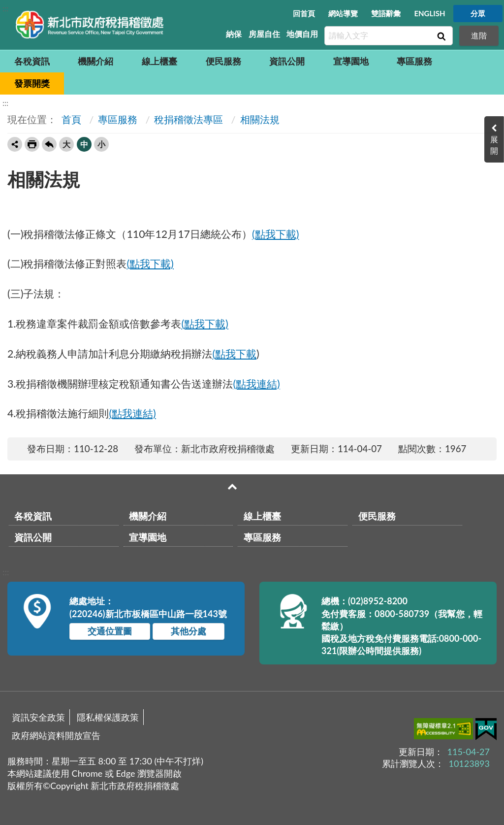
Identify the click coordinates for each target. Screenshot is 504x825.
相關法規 (260, 119)
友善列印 (32, 144)
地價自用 (302, 34)
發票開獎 (32, 83)
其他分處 (189, 631)
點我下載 (236, 354)
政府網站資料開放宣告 (56, 735)
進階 (479, 35)
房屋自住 (264, 34)
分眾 (478, 13)
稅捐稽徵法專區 (189, 119)
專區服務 (414, 61)
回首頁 (304, 13)
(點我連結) (256, 384)
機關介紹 (95, 61)
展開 (494, 145)
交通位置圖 (110, 631)
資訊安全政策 (38, 717)
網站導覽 (343, 13)
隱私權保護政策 (108, 717)
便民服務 (223, 61)
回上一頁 (49, 144)
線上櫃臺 (159, 61)
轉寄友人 (15, 144)
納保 (234, 34)
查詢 (441, 36)
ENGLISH (429, 13)
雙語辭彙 (386, 13)
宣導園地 (351, 61)
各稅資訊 (32, 61)
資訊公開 (287, 61)
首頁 (70, 119)
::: (5, 8)
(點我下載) (275, 234)
